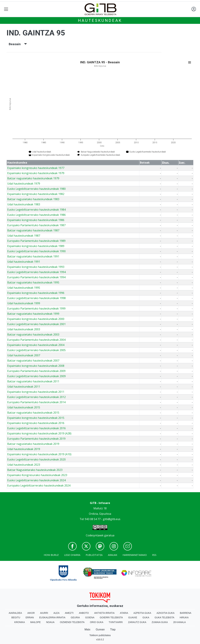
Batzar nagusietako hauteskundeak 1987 (33, 230)
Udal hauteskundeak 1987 (24, 236)
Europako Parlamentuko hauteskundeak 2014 (36, 402)
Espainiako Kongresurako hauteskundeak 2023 (37, 475)
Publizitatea (94, 555)
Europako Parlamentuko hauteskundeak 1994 (36, 277)
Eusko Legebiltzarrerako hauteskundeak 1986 (36, 215)
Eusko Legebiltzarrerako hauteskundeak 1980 (36, 189)
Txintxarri (116, 622)
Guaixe (133, 617)
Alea (56, 613)
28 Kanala (180, 622)
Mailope (36, 622)
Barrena (186, 613)
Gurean (100, 629)
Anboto (84, 613)
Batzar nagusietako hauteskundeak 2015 (33, 413)
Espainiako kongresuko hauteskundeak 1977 (36, 168)
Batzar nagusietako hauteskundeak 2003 (33, 335)
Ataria (124, 613)
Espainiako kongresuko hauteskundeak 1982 (36, 194)
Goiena (90, 617)
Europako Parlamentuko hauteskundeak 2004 (36, 340)
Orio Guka (97, 622)
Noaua (50, 622)
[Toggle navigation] (6, 9)
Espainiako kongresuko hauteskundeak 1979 (36, 173)
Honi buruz (51, 555)
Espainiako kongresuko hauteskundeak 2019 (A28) (39, 433)
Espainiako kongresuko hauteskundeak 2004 (36, 345)
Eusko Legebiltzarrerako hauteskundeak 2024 (36, 480)
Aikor (31, 613)
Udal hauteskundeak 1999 (24, 303)
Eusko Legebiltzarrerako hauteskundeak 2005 (36, 350)
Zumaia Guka (160, 622)
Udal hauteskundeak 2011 (24, 387)
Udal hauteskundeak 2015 (24, 407)
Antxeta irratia (104, 613)
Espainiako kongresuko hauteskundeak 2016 (36, 423)
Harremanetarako (135, 555)
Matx (87, 629)
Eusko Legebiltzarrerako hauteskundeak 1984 (36, 210)
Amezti (69, 613)
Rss (154, 555)
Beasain (18, 44)
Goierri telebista (111, 617)
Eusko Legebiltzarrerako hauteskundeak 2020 (36, 459)
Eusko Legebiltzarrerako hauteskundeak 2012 (36, 397)
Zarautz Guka (137, 622)
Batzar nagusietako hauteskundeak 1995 (33, 282)
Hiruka (184, 617)
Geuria (75, 617)
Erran (30, 617)
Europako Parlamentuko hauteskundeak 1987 (36, 225)
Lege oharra (72, 555)
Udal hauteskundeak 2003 (24, 329)
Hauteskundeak (100, 20)
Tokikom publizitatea (100, 635)
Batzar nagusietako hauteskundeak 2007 (33, 361)
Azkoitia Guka (166, 613)
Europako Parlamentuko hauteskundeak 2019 (36, 439)
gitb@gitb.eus (112, 519)
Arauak (113, 555)
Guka (146, 617)
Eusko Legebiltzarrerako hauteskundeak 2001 (36, 324)
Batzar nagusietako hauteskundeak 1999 (33, 314)
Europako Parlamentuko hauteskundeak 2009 (36, 371)
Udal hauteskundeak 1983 (24, 204)
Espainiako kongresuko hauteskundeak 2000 (36, 319)
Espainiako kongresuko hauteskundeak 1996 (36, 293)
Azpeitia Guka (142, 613)
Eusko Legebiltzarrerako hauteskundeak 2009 (36, 376)
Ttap (113, 629)
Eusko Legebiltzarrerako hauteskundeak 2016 (36, 428)
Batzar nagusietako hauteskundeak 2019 (33, 444)
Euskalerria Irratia (52, 617)
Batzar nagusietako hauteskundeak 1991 (33, 256)
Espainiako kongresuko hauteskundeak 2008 (36, 366)
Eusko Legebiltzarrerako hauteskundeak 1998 (36, 298)
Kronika (20, 622)
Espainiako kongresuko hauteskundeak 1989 (36, 246)
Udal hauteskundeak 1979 (24, 184)
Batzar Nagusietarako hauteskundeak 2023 (35, 470)
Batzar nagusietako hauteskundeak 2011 (33, 381)
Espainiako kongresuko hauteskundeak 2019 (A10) (39, 454)
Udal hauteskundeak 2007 (24, 355)
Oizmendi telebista (72, 622)
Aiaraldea (15, 613)
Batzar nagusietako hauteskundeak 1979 (33, 178)
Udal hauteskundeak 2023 (24, 465)
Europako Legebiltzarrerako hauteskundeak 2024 (39, 485)
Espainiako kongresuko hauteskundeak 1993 (36, 267)
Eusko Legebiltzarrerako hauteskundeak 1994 (36, 272)
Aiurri (44, 613)
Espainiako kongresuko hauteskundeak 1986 (36, 220)
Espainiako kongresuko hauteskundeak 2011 (36, 392)
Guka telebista (164, 617)
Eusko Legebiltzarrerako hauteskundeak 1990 (36, 251)
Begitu (16, 617)
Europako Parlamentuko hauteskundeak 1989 (36, 241)
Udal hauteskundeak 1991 (24, 262)
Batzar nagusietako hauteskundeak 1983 (33, 199)
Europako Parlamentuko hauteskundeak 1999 (36, 308)
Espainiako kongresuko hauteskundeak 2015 (36, 418)
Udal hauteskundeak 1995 (24, 288)
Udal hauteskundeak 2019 (24, 449)
